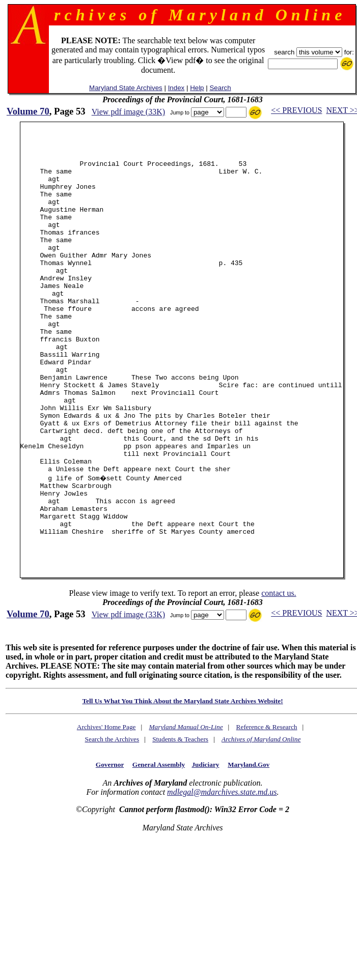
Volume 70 (28, 111)
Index (176, 88)
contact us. (279, 675)
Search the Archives (112, 822)
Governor (110, 847)
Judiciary (205, 847)
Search (220, 88)
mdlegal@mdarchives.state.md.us (222, 874)
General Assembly (159, 847)
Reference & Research (267, 809)
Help (197, 88)
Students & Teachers (180, 822)
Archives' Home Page (106, 809)
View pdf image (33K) (128, 112)
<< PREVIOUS (296, 110)
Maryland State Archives (126, 88)
